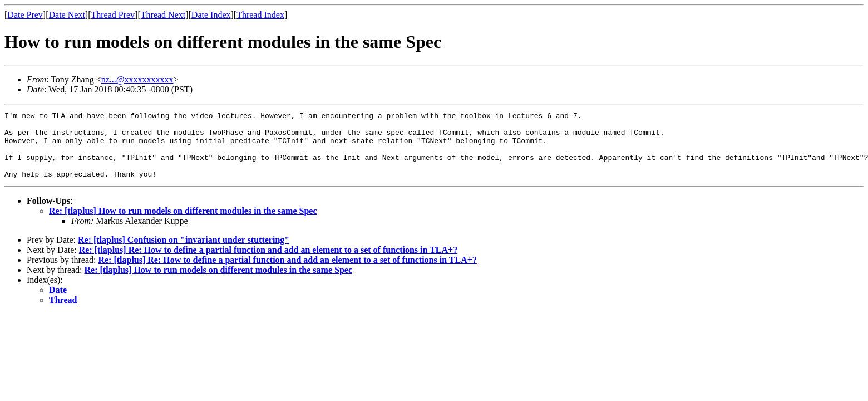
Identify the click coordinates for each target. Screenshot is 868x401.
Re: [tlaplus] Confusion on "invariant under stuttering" (184, 253)
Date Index (211, 15)
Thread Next (163, 15)
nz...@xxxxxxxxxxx (137, 79)
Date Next (67, 15)
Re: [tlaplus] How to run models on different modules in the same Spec (183, 224)
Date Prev (25, 15)
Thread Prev (113, 15)
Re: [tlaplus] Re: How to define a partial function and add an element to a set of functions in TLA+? (268, 263)
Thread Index (260, 15)
